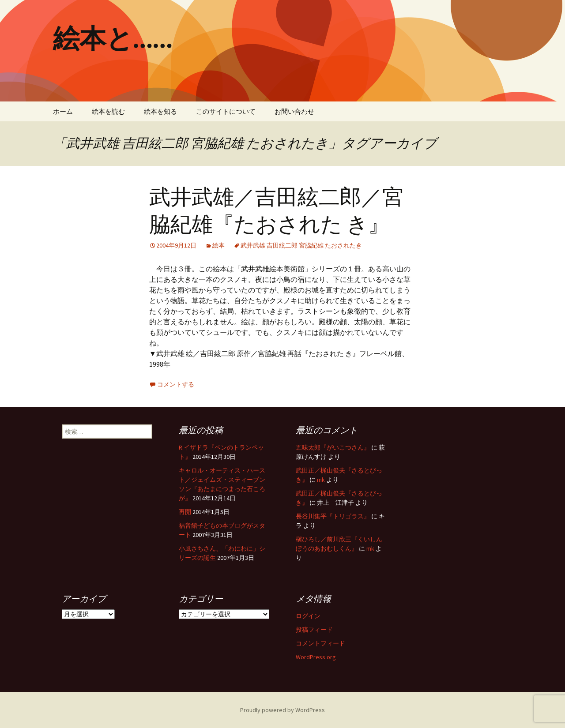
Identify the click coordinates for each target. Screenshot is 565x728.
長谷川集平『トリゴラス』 (333, 516)
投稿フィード (314, 630)
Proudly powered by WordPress (282, 710)
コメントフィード (320, 643)
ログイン (308, 616)
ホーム (63, 111)
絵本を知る (160, 111)
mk (321, 480)
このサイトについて (226, 111)
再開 (185, 512)
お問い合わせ (294, 111)
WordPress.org (316, 657)
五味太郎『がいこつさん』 (333, 447)
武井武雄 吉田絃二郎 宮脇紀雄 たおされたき (301, 245)
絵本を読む (108, 111)
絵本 (218, 245)
